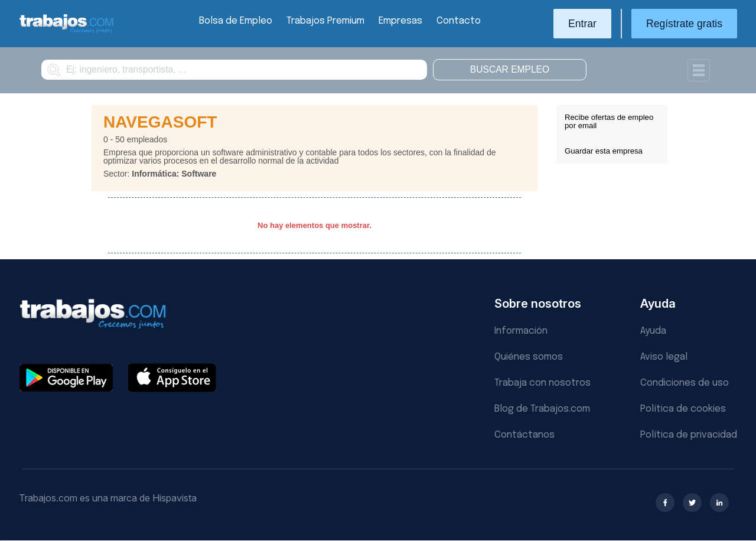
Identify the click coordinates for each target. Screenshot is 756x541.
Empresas (400, 21)
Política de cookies (683, 409)
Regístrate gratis (684, 24)
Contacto (459, 21)
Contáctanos (524, 435)
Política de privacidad (689, 435)
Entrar (582, 24)
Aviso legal (664, 357)
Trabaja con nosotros (542, 383)
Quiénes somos (529, 357)
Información (521, 331)
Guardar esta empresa (604, 151)
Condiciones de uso (685, 383)
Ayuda (653, 331)
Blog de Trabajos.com (542, 409)
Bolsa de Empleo (236, 21)
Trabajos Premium (325, 21)
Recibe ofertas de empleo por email (609, 121)
